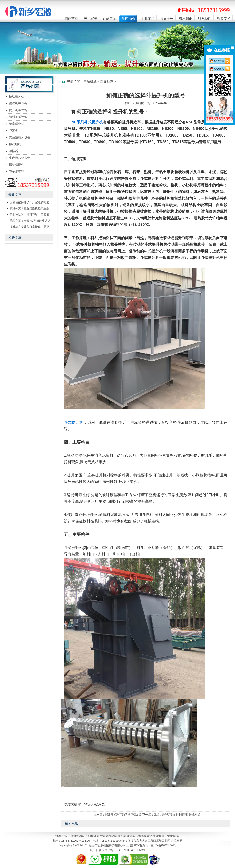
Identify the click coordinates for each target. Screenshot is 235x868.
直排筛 (122, 836)
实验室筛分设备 (20, 137)
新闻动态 (129, 18)
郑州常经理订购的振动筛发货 (123, 815)
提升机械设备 (18, 110)
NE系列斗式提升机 (87, 122)
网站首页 (71, 18)
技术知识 (186, 18)
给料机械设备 (18, 117)
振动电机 (15, 144)
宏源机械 (90, 82)
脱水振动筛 (78, 836)
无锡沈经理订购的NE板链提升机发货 (177, 815)
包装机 (14, 131)
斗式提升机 (74, 422)
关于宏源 (90, 18)
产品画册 (177, 841)
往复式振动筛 (109, 836)
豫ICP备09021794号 (164, 845)
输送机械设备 (18, 103)
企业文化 (148, 18)
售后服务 (167, 18)
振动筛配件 (17, 165)
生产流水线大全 (20, 158)
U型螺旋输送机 (146, 836)
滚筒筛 (131, 836)
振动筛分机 (17, 96)
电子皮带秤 (17, 171)
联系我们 (205, 18)
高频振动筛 (92, 836)
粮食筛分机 (17, 124)
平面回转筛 (172, 836)
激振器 (14, 151)
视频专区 (224, 18)
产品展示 (110, 18)
